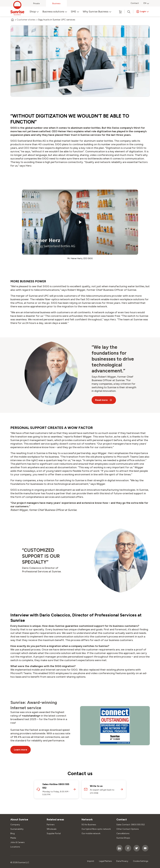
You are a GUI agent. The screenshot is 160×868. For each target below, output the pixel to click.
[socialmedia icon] (120, 848)
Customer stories (26, 20)
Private (36, 3)
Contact (135, 3)
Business (56, 3)
